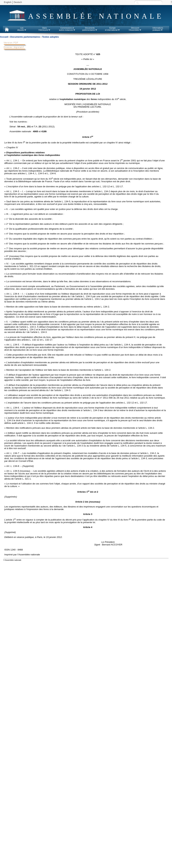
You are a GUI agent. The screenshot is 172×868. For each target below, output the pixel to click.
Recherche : (137, 3)
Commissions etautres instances (67, 29)
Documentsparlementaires (90, 29)
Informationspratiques (158, 29)
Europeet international (112, 29)
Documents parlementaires (25, 37)
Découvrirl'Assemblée (135, 29)
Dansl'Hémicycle (45, 29)
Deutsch (18, 2)
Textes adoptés (50, 37)
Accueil (4, 37)
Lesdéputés (22, 29)
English (8, 2)
